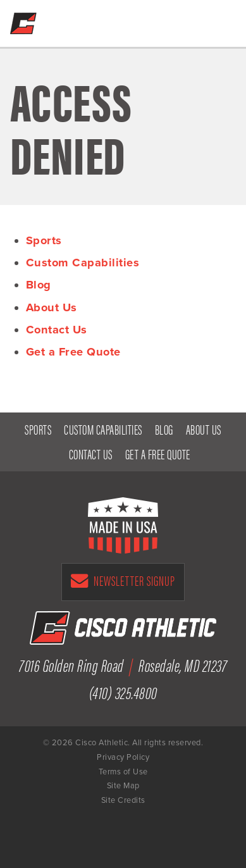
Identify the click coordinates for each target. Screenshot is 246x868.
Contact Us (57, 330)
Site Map (123, 786)
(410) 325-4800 (191, 20)
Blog (39, 285)
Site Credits (123, 800)
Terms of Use (123, 772)
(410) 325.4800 (123, 692)
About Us (52, 307)
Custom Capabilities (83, 263)
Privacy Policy (123, 757)
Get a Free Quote (164, 20)
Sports (44, 240)
